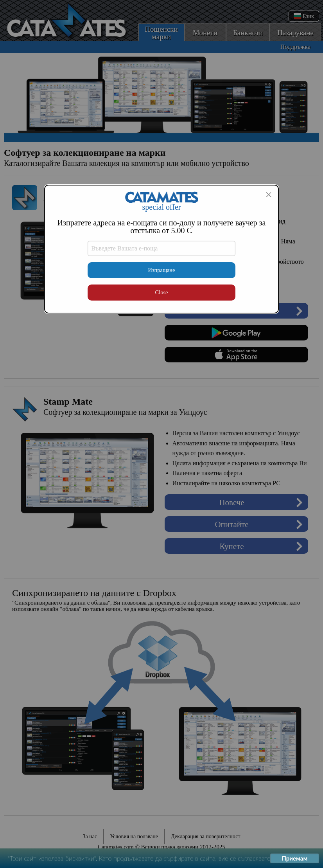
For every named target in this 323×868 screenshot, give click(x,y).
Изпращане (162, 270)
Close (162, 292)
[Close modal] (269, 194)
